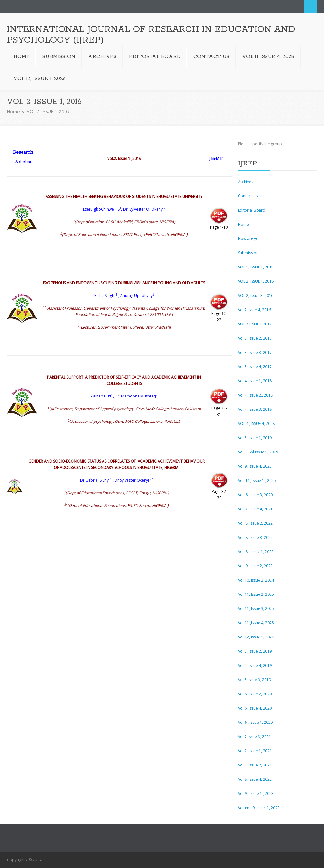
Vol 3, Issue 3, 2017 (255, 352)
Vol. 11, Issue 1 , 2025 (257, 480)
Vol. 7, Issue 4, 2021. (256, 509)
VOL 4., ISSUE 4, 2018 (256, 424)
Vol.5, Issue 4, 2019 (255, 665)
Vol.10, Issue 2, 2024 (256, 580)
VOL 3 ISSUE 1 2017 (255, 324)
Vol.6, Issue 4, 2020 (255, 708)
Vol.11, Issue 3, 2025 (256, 609)
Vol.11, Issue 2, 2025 (256, 594)
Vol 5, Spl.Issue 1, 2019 (258, 452)
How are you (249, 239)
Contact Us (248, 196)
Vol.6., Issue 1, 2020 (255, 722)
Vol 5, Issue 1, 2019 (255, 438)
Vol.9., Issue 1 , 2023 (256, 794)
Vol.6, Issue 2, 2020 (255, 694)
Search (311, 6)
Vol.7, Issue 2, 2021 (255, 765)
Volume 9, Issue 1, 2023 (259, 808)
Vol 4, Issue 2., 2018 (255, 395)
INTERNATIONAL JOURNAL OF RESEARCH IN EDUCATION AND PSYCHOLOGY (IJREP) (151, 35)
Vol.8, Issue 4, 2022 (255, 779)
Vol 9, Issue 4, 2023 (255, 466)
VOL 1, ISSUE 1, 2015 (256, 267)
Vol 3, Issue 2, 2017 (255, 338)
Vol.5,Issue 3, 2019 (254, 680)
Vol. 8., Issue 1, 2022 (256, 552)
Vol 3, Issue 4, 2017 (255, 367)
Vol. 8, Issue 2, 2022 (255, 523)
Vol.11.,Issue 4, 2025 (256, 623)
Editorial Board (252, 210)
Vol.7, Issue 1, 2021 (255, 751)
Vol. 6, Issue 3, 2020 (255, 495)
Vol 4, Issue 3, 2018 (255, 409)
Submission (248, 253)
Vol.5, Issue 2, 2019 (255, 651)
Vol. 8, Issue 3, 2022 (255, 537)
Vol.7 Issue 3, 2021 (254, 737)
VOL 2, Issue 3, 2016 (256, 295)
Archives (246, 182)
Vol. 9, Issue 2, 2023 (255, 566)
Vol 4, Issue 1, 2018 (255, 381)
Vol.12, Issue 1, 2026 (256, 637)
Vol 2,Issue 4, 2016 (254, 310)
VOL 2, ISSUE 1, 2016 (256, 281)
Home (13, 112)
